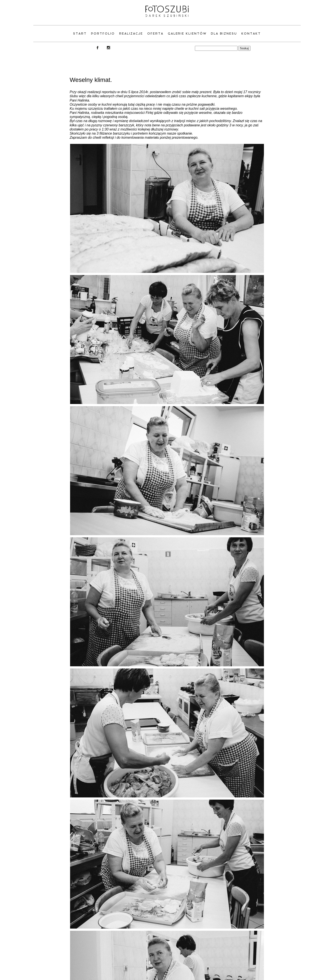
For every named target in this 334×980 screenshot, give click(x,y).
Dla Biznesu (224, 34)
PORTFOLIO (103, 34)
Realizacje (131, 34)
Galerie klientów (187, 34)
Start (80, 34)
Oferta (155, 34)
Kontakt (251, 34)
